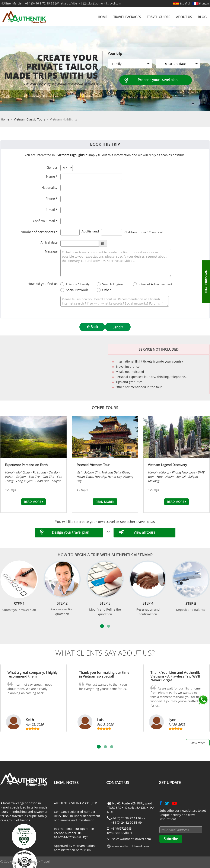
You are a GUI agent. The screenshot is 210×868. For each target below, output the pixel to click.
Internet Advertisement (154, 284)
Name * (52, 176)
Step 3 (105, 603)
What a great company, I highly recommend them (33, 674)
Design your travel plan (71, 532)
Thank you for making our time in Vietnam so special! (104, 674)
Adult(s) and (90, 231)
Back (92, 327)
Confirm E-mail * (45, 221)
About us (184, 17)
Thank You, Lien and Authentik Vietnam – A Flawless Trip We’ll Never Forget (175, 676)
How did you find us (43, 284)
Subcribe (171, 839)
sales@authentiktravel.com (102, 3)
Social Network (77, 290)
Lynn (172, 720)
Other (106, 290)
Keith (30, 720)
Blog (202, 17)
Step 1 (19, 604)
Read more (34, 502)
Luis (100, 720)
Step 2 (62, 603)
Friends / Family (78, 284)
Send (118, 327)
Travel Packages (127, 17)
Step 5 (191, 604)
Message (51, 251)
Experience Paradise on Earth (26, 465)
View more (198, 743)
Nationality (49, 187)
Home (103, 17)
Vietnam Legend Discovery (167, 465)
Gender (52, 167)
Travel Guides (158, 17)
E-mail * (52, 210)
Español (182, 3)
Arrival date (49, 242)
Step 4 (148, 603)
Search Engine (112, 284)
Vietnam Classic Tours (30, 119)
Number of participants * (39, 232)
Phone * (51, 199)
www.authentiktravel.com (131, 846)
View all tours (144, 532)
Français (201, 3)
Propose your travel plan (158, 80)
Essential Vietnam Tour (93, 465)
